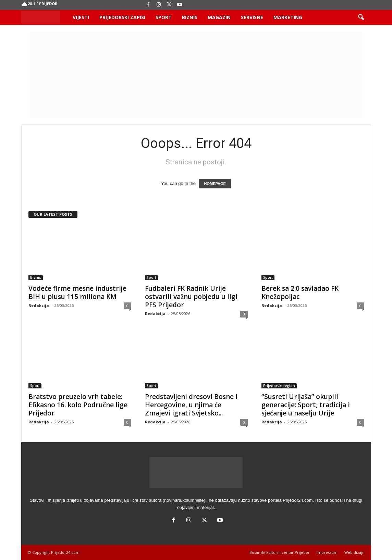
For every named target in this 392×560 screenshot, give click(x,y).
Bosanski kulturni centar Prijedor (280, 552)
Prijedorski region (279, 386)
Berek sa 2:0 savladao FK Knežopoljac (300, 293)
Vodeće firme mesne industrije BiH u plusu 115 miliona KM (77, 293)
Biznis (190, 17)
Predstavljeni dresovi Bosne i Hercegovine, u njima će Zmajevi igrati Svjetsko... (191, 405)
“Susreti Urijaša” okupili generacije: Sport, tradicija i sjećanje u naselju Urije (306, 405)
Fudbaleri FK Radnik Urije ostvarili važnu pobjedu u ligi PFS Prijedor (191, 297)
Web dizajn (354, 552)
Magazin (219, 17)
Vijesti (81, 17)
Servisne (252, 17)
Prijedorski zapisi (122, 17)
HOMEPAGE (215, 184)
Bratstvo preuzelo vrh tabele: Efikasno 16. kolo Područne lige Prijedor (78, 405)
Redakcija (39, 305)
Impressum (327, 552)
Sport (164, 17)
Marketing (288, 17)
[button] (361, 17)
